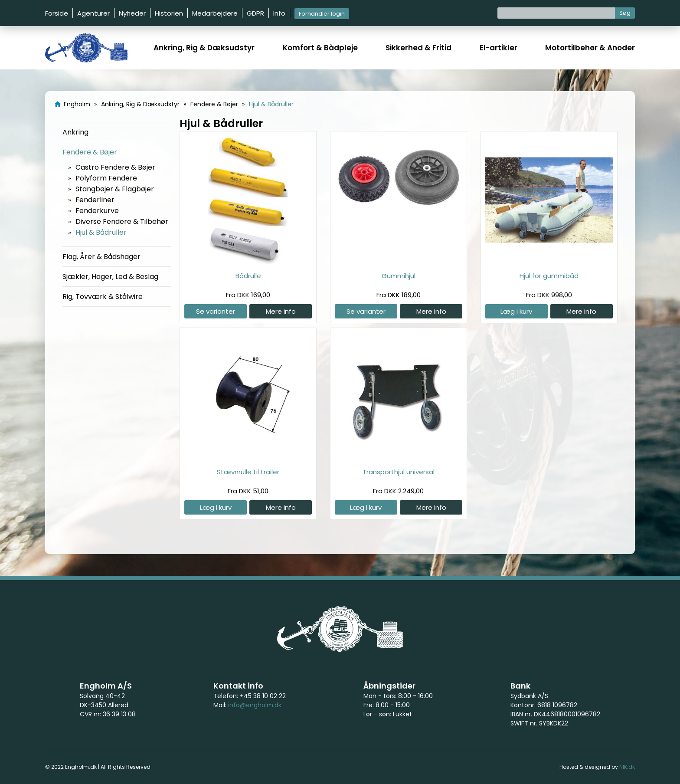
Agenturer (93, 13)
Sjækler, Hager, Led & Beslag (110, 277)
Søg (625, 13)
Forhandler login (322, 14)
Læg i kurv (516, 311)
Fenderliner (95, 200)
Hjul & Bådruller (101, 232)
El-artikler (499, 48)
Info (279, 13)
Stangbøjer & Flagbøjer (115, 189)
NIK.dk (627, 767)
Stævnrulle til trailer (248, 472)
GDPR (255, 13)
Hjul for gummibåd (549, 276)
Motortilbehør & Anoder (590, 48)
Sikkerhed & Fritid (418, 48)
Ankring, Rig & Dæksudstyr (204, 48)
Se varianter (216, 311)
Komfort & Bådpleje (320, 48)
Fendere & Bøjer (90, 152)
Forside (57, 13)
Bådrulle (248, 276)
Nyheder (132, 13)
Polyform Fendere (106, 178)
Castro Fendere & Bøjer (115, 167)
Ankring (75, 132)
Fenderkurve (97, 211)
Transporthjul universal (399, 472)
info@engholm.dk (255, 705)
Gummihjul (399, 276)
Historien (169, 13)
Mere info (281, 311)
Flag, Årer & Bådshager (101, 257)
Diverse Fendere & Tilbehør (122, 221)
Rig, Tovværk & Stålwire (103, 297)
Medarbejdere (215, 13)
